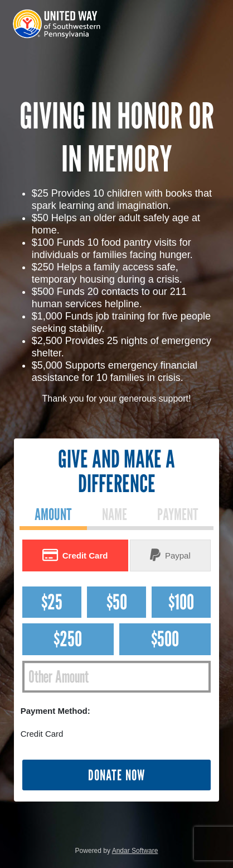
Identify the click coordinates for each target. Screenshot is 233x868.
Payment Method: (55, 711)
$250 (68, 639)
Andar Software (135, 851)
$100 (181, 602)
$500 (165, 639)
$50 (117, 602)
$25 (52, 602)
